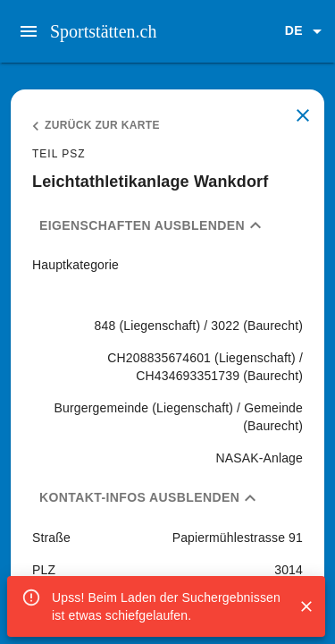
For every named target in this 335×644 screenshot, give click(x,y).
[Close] (306, 606)
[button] (306, 31)
